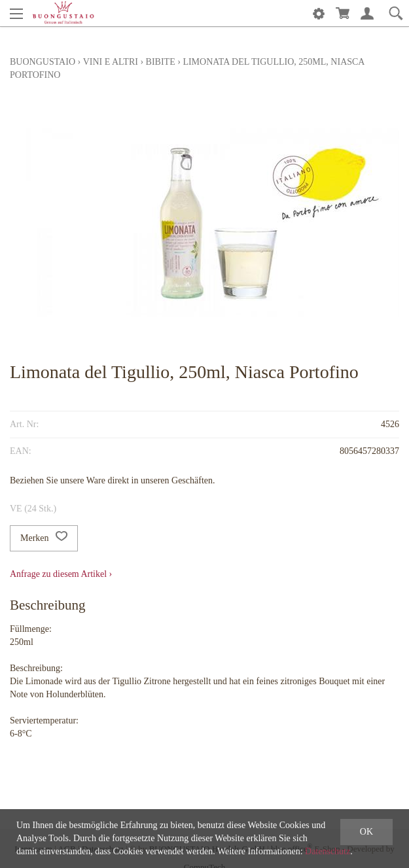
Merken (44, 538)
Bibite (161, 62)
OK (366, 832)
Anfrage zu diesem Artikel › (61, 574)
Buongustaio (43, 62)
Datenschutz (328, 851)
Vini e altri (111, 62)
